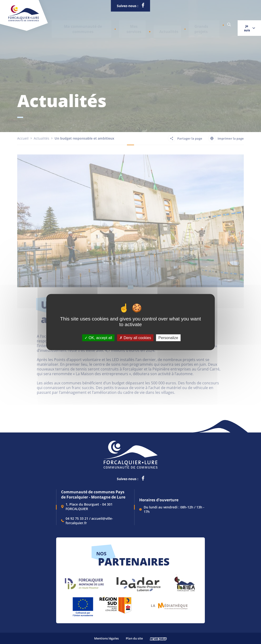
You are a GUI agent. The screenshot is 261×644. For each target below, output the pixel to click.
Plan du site (134, 638)
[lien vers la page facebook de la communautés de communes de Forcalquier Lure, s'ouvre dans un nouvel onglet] (143, 6)
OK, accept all (98, 338)
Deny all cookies (135, 338)
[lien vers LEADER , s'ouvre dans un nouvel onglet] (138, 582)
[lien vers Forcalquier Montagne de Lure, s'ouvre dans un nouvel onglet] (84, 582)
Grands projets (177, 25)
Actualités (148, 25)
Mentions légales (106, 638)
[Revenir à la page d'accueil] (24, 20)
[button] (78, 25)
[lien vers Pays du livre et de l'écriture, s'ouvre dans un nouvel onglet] (169, 604)
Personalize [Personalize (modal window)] (168, 338)
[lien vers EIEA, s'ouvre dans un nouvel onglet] (184, 582)
